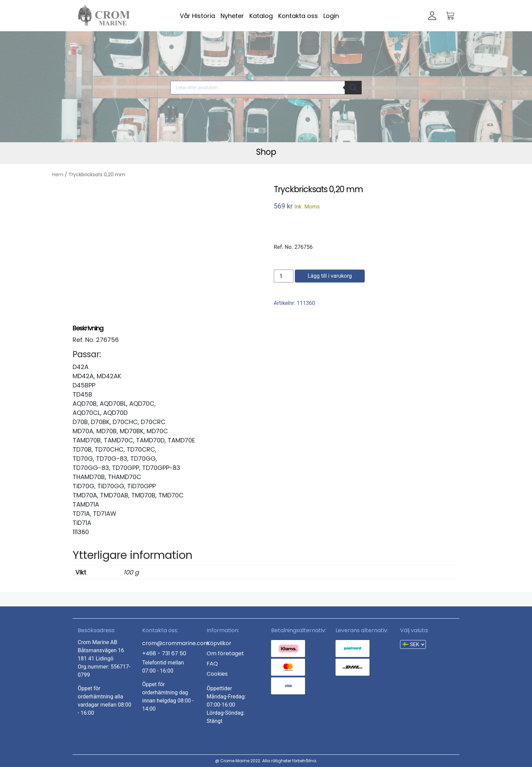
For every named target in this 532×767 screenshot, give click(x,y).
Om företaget (225, 653)
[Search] (353, 88)
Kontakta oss (298, 16)
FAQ (212, 664)
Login (331, 16)
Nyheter (232, 16)
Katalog (261, 16)
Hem (58, 175)
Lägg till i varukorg (330, 276)
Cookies (217, 674)
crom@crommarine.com (176, 643)
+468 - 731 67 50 (164, 653)
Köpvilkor (219, 643)
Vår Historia (197, 16)
